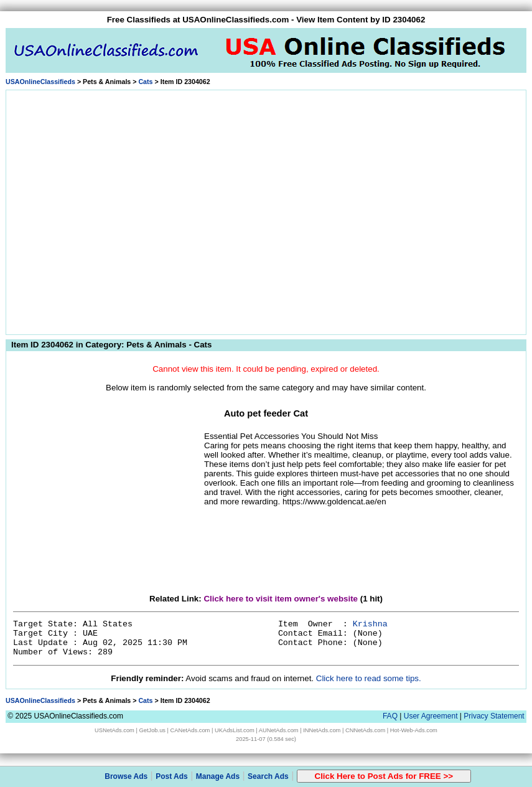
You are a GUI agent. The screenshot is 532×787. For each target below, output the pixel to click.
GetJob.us (152, 730)
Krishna (370, 624)
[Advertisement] (117, 210)
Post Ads (172, 776)
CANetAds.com (190, 730)
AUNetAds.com (279, 730)
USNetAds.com (114, 730)
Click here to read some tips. (369, 678)
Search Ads (268, 776)
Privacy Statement (494, 716)
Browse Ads (126, 776)
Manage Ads (218, 776)
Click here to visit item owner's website (281, 599)
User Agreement (431, 716)
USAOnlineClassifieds (40, 82)
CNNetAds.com (365, 730)
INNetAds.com (322, 730)
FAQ (390, 716)
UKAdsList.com (235, 730)
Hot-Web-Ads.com (414, 730)
